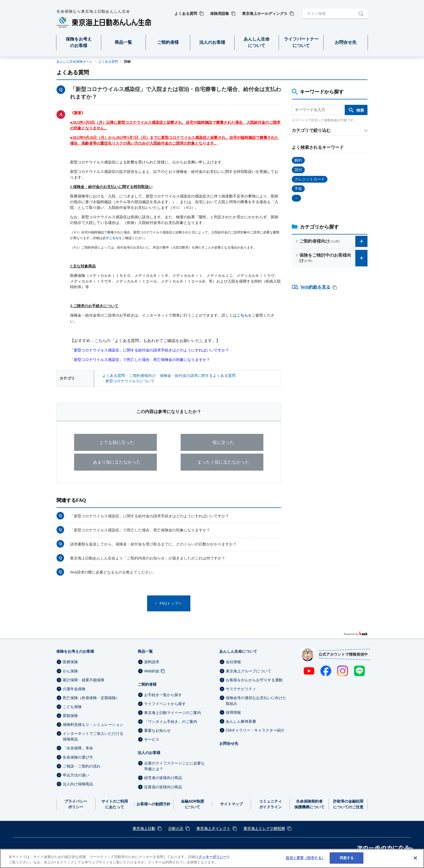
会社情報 (233, 662)
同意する (347, 858)
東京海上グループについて (249, 671)
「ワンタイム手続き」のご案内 (171, 722)
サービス (152, 739)
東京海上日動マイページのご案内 (173, 713)
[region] (212, 858)
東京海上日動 (144, 828)
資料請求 (152, 662)
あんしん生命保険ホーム (74, 62)
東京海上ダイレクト (213, 828)
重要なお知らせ (157, 730)
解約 (298, 160)
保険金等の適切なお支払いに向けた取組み (256, 701)
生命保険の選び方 (78, 757)
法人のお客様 (149, 753)
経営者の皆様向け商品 (163, 778)
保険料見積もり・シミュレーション (93, 725)
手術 (298, 189)
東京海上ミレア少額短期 (264, 828)
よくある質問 (108, 62)
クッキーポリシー (213, 857)
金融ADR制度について (193, 804)
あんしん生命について (238, 651)
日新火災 (176, 828)
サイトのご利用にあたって (115, 804)
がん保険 (70, 671)
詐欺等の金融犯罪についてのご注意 (348, 804)
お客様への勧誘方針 (154, 804)
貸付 (298, 170)
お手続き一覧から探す (163, 695)
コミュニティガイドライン (270, 804)
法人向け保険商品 (78, 784)
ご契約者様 (147, 684)
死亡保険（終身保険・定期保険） (91, 698)
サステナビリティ (241, 689)
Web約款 (152, 671)
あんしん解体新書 (241, 721)
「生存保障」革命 (78, 748)
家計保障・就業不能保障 (84, 680)
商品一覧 (145, 651)
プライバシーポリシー (76, 804)
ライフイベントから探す (165, 704)
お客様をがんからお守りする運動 (254, 680)
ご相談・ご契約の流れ (82, 766)
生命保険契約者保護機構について (309, 804)
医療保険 (70, 662)
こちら (114, 238)
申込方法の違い (76, 775)
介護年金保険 (74, 689)
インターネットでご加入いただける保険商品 (93, 736)
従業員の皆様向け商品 (163, 787)
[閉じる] (415, 858)
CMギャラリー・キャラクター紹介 (255, 730)
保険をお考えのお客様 (75, 651)
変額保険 (70, 716)
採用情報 (233, 712)
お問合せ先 (229, 743)
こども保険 (72, 707)
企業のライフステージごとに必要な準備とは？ (174, 766)
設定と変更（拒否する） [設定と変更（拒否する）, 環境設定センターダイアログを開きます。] (305, 858)
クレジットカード (310, 179)
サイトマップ (231, 804)
